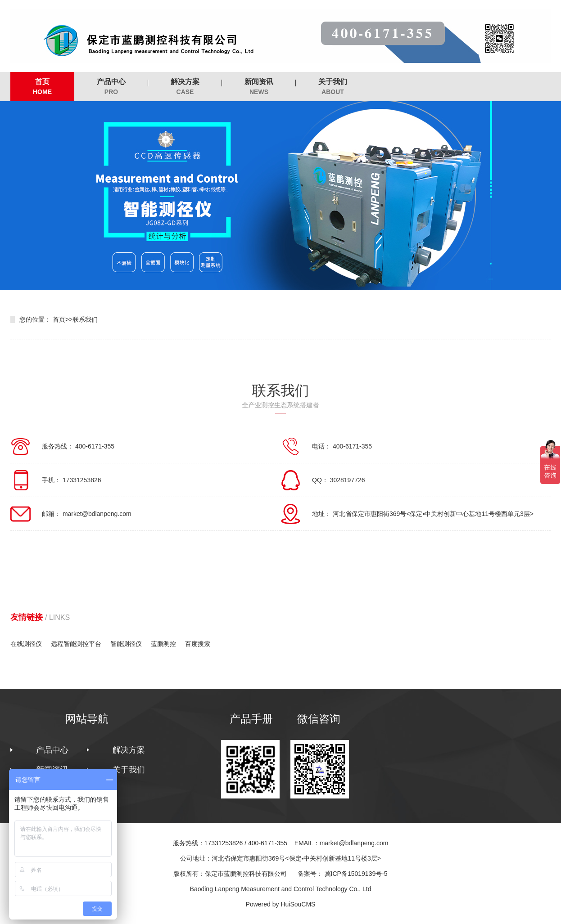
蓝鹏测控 (163, 644)
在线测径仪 (26, 644)
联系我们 (85, 319)
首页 (42, 87)
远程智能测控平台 (76, 644)
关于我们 (333, 87)
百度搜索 (198, 644)
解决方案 (185, 87)
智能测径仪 (126, 644)
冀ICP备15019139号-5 (356, 874)
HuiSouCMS (298, 904)
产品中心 (111, 87)
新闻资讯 (259, 87)
